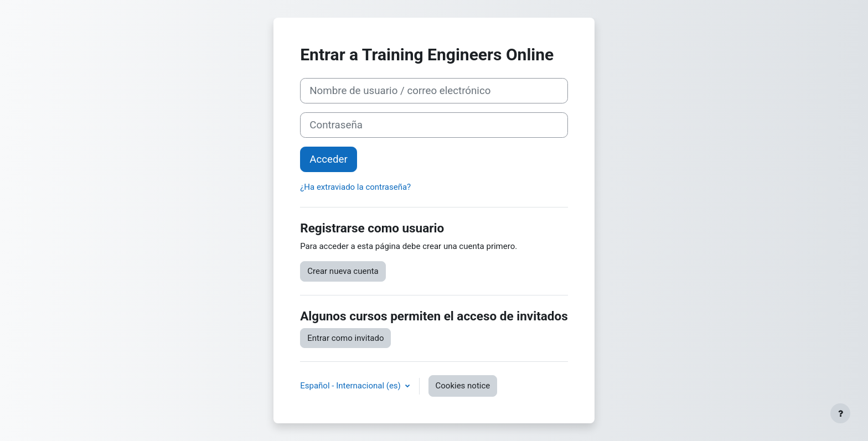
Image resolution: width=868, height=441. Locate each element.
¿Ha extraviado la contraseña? (355, 187)
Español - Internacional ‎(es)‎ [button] (351, 386)
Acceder (329, 159)
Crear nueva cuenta (343, 271)
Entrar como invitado (345, 338)
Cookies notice (463, 386)
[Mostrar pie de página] (840, 413)
